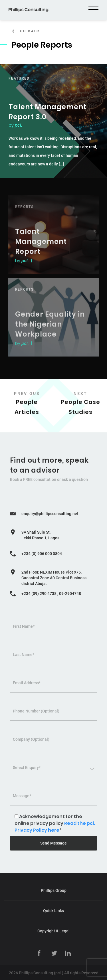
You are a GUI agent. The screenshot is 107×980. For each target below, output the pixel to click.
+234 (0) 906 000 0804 (42, 554)
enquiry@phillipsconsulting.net (50, 514)
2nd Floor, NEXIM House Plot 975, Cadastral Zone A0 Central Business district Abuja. (54, 578)
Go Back (30, 31)
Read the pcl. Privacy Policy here (55, 827)
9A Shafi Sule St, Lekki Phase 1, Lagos (40, 535)
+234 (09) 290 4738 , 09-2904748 (51, 594)
